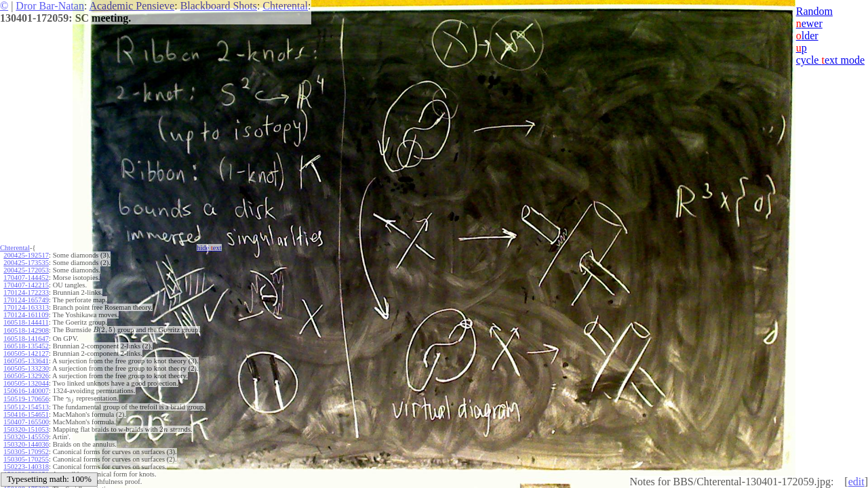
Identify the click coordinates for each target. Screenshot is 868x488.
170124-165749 (26, 300)
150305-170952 (26, 452)
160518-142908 (26, 330)
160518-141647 (26, 339)
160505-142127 (26, 353)
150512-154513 (26, 407)
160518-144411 (26, 322)
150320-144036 (26, 444)
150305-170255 (26, 459)
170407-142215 (26, 285)
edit (856, 482)
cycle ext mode (830, 60)
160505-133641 (26, 361)
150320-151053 (26, 429)
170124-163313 (26, 307)
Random (814, 11)
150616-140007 (26, 391)
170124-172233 (26, 292)
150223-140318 (26, 467)
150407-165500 (26, 422)
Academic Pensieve (132, 6)
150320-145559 (26, 437)
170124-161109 (26, 315)
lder (807, 36)
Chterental (285, 6)
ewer (809, 23)
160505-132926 (26, 376)
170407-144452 (26, 278)
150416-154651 (26, 414)
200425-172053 (26, 270)
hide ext (209, 248)
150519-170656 (26, 399)
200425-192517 (26, 255)
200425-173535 (26, 263)
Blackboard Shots (219, 6)
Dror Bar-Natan (50, 6)
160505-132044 (26, 383)
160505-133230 (26, 368)
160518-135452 (26, 346)
